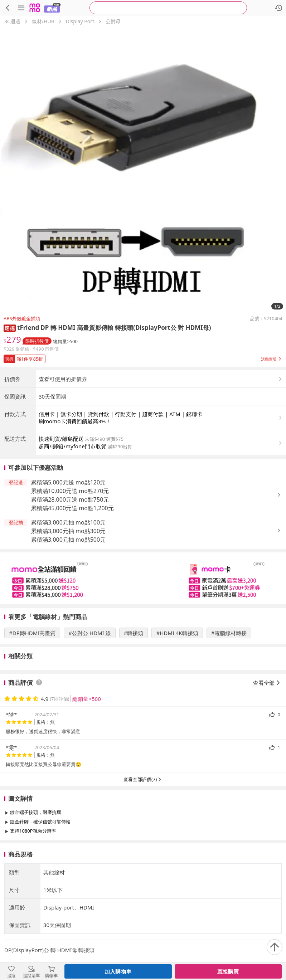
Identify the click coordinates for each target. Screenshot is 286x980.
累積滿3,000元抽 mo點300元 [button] (68, 590)
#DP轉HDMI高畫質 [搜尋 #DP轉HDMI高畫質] (32, 692)
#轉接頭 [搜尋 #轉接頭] (134, 692)
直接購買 (228, 971)
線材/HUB (43, 21)
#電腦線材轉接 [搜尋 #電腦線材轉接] (229, 692)
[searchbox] (168, 8)
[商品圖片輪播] (143, 170)
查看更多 (143, 906)
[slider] (143, 638)
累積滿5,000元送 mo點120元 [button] (68, 542)
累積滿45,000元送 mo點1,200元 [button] (72, 567)
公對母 (113, 21)
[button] (10, 328)
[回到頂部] (275, 947)
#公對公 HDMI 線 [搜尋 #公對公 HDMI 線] (89, 692)
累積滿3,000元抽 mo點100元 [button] (68, 582)
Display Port (80, 21)
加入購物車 (118, 971)
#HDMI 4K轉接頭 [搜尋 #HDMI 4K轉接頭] (177, 692)
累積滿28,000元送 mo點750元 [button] (70, 559)
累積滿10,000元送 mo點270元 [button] (70, 550)
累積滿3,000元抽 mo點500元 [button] (68, 599)
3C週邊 (12, 21)
